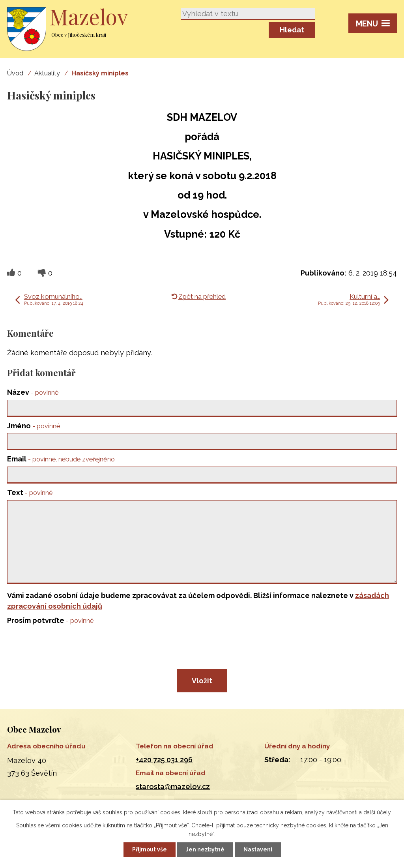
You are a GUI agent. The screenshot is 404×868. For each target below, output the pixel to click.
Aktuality (47, 73)
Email (61, 459)
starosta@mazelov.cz (173, 786)
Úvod (15, 73)
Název (33, 392)
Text (30, 492)
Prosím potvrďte (50, 620)
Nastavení (258, 849)
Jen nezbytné (205, 849)
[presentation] (65, 647)
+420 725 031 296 (164, 760)
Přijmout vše (150, 849)
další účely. (378, 812)
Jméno (34, 426)
